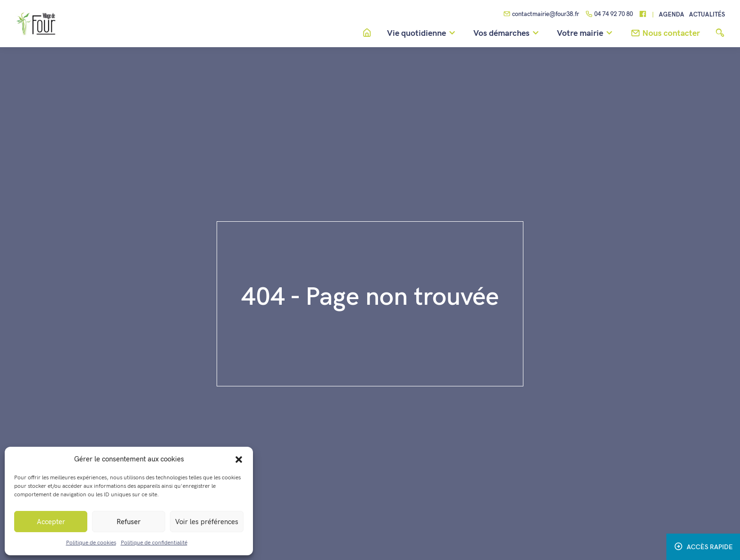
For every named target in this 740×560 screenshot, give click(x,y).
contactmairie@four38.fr (541, 15)
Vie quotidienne (423, 33)
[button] (239, 459)
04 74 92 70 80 (609, 15)
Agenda (672, 15)
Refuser (129, 522)
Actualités (707, 15)
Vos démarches (508, 33)
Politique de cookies (91, 543)
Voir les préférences (207, 522)
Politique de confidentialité (154, 543)
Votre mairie (586, 33)
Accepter (51, 522)
